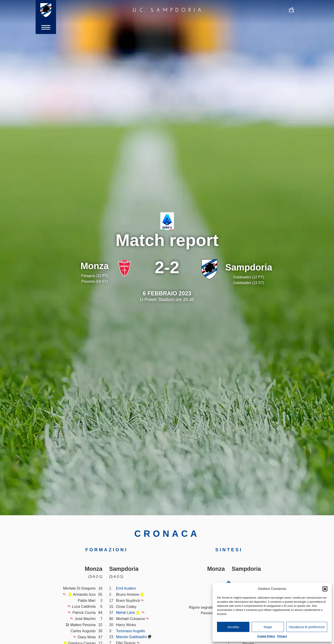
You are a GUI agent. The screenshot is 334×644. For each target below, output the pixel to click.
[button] (325, 589)
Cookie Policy (266, 636)
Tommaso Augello (131, 631)
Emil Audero (126, 588)
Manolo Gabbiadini (132, 637)
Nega (268, 627)
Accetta (233, 627)
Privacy (282, 636)
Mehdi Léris (126, 612)
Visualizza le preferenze (307, 627)
